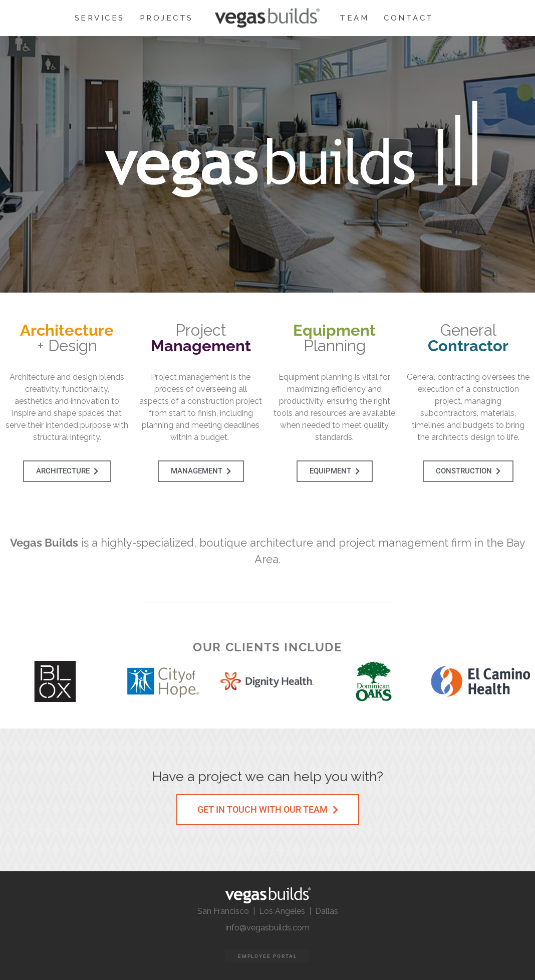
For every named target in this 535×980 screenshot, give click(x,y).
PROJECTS (167, 18)
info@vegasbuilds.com (267, 928)
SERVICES (100, 18)
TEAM (354, 18)
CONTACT (409, 18)
